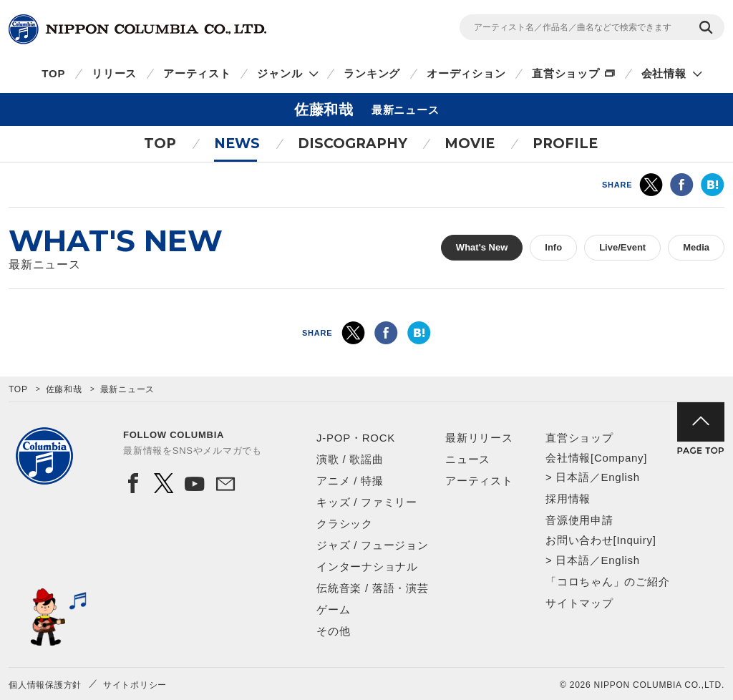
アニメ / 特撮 (350, 481)
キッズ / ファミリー (367, 502)
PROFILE (565, 144)
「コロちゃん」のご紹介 (607, 582)
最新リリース (479, 438)
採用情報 (568, 499)
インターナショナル (367, 567)
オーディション (466, 73)
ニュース (468, 459)
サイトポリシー (135, 685)
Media (696, 247)
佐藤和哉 (64, 389)
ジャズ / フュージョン (373, 545)
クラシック (345, 524)
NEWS (237, 144)
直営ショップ (566, 73)
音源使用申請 (579, 520)
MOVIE (470, 144)
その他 (333, 631)
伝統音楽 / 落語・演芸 (373, 588)
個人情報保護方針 (45, 685)
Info (553, 247)
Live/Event (622, 247)
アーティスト (197, 73)
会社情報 (664, 73)
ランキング (372, 73)
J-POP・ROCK (356, 438)
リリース (114, 73)
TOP (53, 73)
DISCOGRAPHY (353, 144)
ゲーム (333, 609)
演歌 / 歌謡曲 (350, 459)
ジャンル (280, 73)
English (620, 477)
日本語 (572, 477)
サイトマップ (579, 603)
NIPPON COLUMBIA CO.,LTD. (137, 29)
